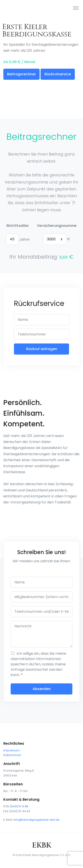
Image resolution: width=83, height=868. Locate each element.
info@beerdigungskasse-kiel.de (36, 820)
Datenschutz (12, 755)
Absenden (42, 689)
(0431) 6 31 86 (19, 806)
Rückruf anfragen (42, 349)
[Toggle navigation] (76, 8)
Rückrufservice (58, 74)
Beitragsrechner (21, 74)
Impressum (12, 750)
